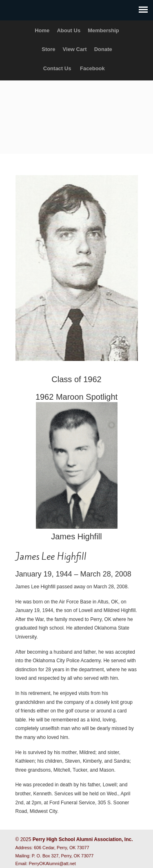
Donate (103, 49)
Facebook (92, 68)
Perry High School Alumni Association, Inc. (77, 114)
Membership (103, 30)
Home (42, 30)
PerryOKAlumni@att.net (52, 864)
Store (48, 49)
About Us (69, 30)
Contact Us (57, 68)
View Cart (75, 49)
